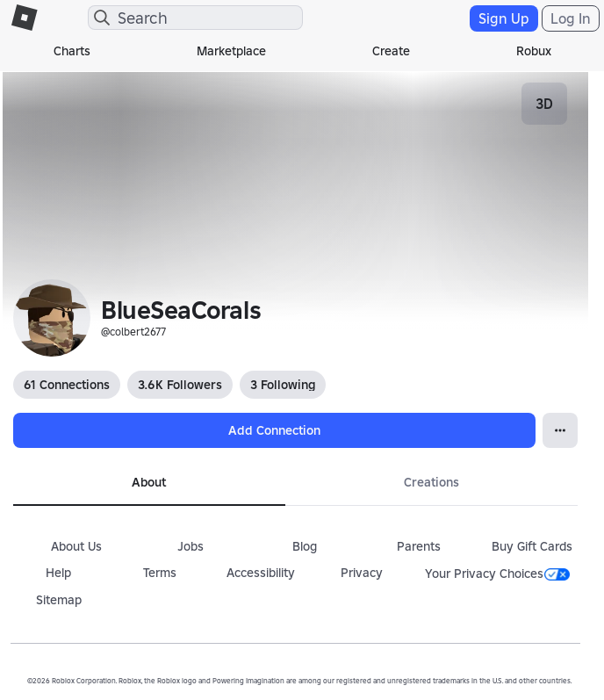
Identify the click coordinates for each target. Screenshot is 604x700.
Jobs (191, 546)
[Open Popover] (560, 430)
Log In (571, 18)
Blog (305, 546)
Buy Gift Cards (532, 546)
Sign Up (504, 18)
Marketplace (231, 51)
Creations (431, 482)
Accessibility (261, 573)
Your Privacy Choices (497, 574)
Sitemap (59, 600)
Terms (160, 573)
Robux (534, 51)
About (149, 482)
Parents (419, 546)
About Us (76, 546)
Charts (72, 51)
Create (391, 51)
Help (58, 573)
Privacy (362, 573)
